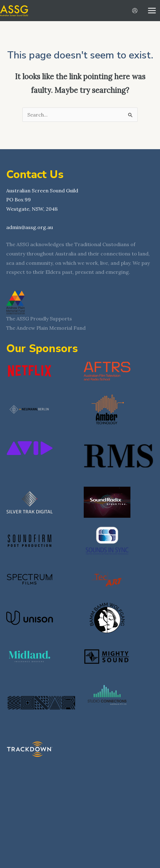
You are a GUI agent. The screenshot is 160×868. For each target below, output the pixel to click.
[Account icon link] (135, 11)
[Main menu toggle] (152, 11)
